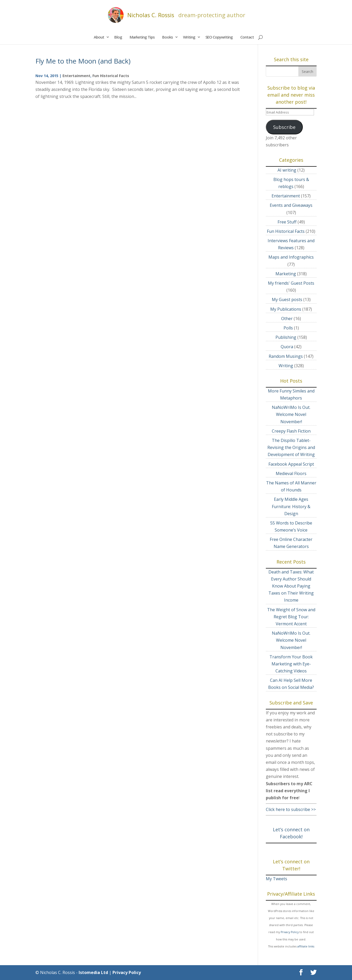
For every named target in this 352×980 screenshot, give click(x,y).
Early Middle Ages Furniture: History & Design (291, 506)
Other (287, 319)
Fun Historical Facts (111, 76)
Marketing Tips (142, 37)
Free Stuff (287, 222)
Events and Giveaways (291, 205)
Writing (189, 37)
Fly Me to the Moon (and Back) (83, 61)
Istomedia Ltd (93, 972)
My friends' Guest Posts (291, 283)
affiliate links (306, 946)
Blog (118, 37)
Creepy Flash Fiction (291, 431)
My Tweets (276, 879)
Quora (287, 347)
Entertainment (76, 76)
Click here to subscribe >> (291, 809)
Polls (288, 328)
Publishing (286, 337)
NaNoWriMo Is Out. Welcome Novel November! (291, 414)
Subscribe (284, 127)
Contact (247, 37)
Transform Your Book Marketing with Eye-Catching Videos (291, 664)
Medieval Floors (291, 473)
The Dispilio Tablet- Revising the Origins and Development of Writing (291, 447)
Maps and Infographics (291, 257)
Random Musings (286, 356)
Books (168, 37)
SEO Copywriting (219, 37)
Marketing (286, 274)
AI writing (287, 170)
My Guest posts (287, 299)
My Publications (286, 309)
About (99, 37)
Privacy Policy (290, 932)
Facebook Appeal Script (291, 464)
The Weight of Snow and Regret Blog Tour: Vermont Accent (291, 617)
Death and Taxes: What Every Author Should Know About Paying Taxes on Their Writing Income (291, 586)
